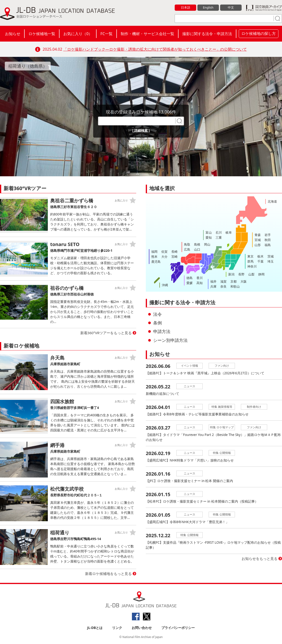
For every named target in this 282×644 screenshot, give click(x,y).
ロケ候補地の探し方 (259, 33)
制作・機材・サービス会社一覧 (147, 34)
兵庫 (213, 286)
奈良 (223, 286)
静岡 (261, 274)
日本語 (186, 7)
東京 (250, 256)
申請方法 (162, 331)
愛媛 (190, 283)
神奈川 (252, 266)
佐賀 (164, 252)
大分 (164, 257)
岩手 (268, 235)
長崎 (174, 252)
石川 (219, 232)
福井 (213, 281)
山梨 (251, 274)
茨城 (271, 256)
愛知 (209, 237)
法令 (157, 314)
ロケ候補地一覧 (42, 34)
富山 (209, 232)
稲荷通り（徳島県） (28, 66)
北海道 (272, 201)
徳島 (190, 278)
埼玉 (271, 261)
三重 (219, 237)
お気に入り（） (78, 34)
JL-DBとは (95, 628)
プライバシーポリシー (178, 628)
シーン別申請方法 (170, 340)
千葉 (260, 261)
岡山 (207, 244)
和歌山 (235, 286)
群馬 (250, 261)
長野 (241, 274)
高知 (200, 283)
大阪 (244, 281)
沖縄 (165, 285)
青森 (258, 235)
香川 (200, 278)
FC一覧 (106, 34)
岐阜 (229, 232)
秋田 (268, 240)
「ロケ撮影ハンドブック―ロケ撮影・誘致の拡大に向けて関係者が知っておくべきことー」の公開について (155, 49)
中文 (231, 7)
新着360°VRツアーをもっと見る (106, 333)
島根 (197, 244)
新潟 (231, 274)
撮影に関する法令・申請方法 (207, 34)
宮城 (258, 240)
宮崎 (174, 257)
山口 (197, 249)
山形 (258, 245)
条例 (157, 323)
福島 (268, 245)
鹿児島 (156, 262)
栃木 (260, 256)
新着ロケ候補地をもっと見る (108, 574)
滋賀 (223, 281)
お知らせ (13, 34)
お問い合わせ (142, 628)
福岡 (154, 252)
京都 (233, 281)
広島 (187, 249)
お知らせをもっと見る (260, 558)
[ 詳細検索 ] (141, 130)
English (208, 7)
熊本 (154, 257)
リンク (117, 628)
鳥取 (187, 244)
